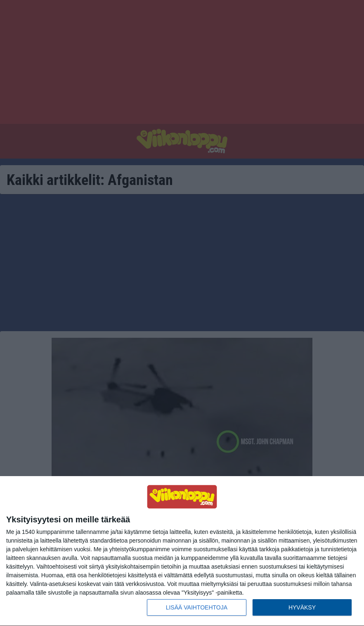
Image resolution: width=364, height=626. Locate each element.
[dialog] (182, 551)
